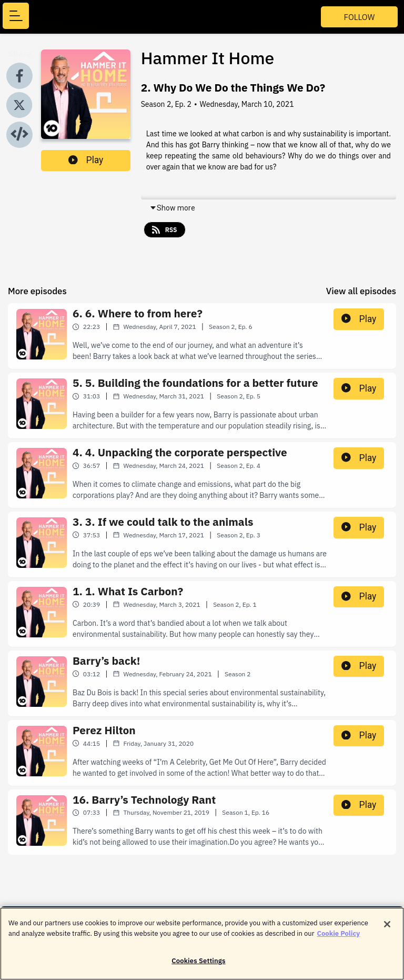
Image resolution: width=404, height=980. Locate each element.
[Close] (387, 931)
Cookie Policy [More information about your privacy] (339, 939)
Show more (172, 208)
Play (86, 160)
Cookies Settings (198, 967)
